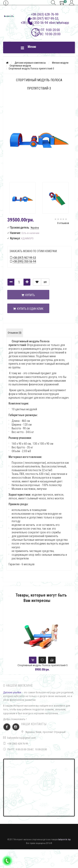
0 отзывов (63, 223)
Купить (28, 295)
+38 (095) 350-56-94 (24, 261)
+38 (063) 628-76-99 (18, 744)
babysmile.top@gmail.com (22, 738)
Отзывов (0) (15, 333)
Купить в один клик (28, 309)
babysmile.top (64, 840)
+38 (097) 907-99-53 (24, 258)
